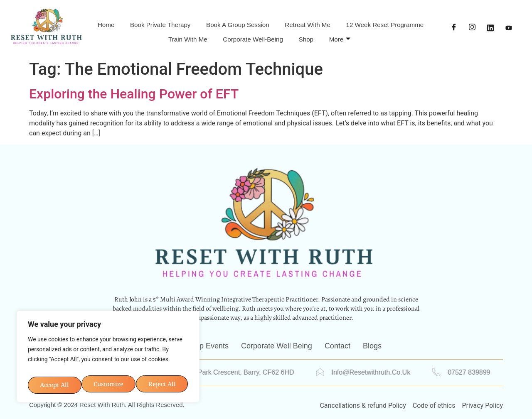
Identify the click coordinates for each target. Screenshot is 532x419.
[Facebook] (454, 28)
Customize (67, 356)
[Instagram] (472, 28)
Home (132, 21)
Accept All (108, 381)
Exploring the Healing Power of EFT (134, 94)
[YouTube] (509, 28)
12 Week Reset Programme (143, 35)
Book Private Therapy (196, 21)
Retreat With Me (371, 21)
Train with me (230, 35)
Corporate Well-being (307, 35)
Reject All (147, 356)
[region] (108, 343)
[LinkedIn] (490, 28)
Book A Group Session (288, 21)
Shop (370, 35)
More (409, 35)
